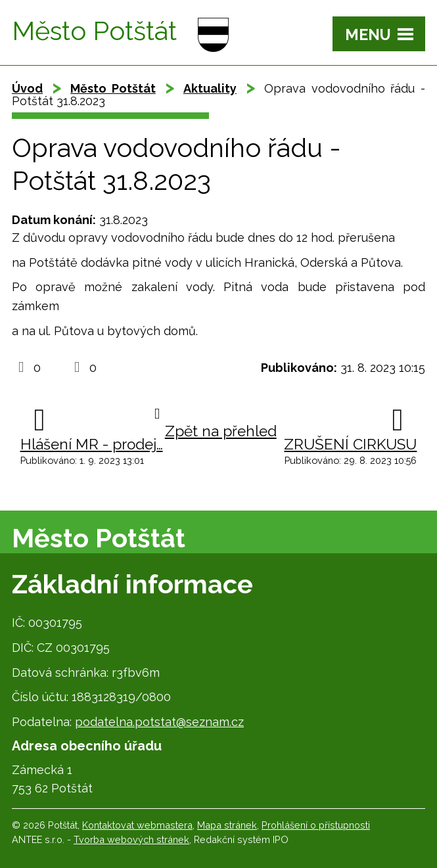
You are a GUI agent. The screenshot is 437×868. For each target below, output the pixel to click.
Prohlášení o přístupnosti (316, 825)
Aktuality (210, 88)
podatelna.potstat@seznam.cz (159, 722)
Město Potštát (113, 88)
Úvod (27, 88)
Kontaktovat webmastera (137, 825)
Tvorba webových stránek (131, 839)
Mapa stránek (227, 825)
